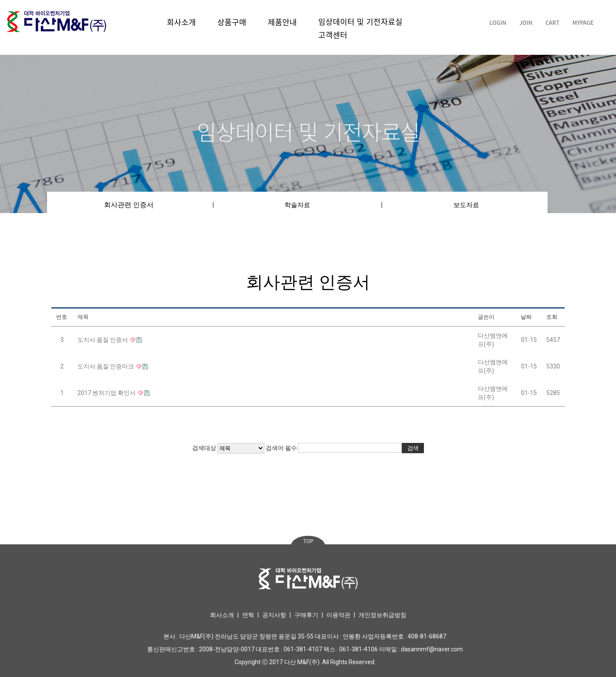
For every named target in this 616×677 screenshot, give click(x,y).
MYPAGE (583, 22)
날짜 (526, 317)
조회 (552, 317)
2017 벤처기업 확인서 (107, 393)
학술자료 (297, 205)
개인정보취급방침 (382, 615)
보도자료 (466, 205)
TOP (308, 541)
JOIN (526, 22)
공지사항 (274, 615)
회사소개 (181, 22)
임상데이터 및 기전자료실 (360, 22)
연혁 (248, 615)
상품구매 (232, 22)
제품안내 (282, 22)
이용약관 (338, 615)
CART (552, 22)
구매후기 (306, 615)
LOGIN (498, 22)
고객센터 (333, 35)
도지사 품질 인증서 (103, 340)
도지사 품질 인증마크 (106, 366)
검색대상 (204, 448)
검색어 (281, 448)
